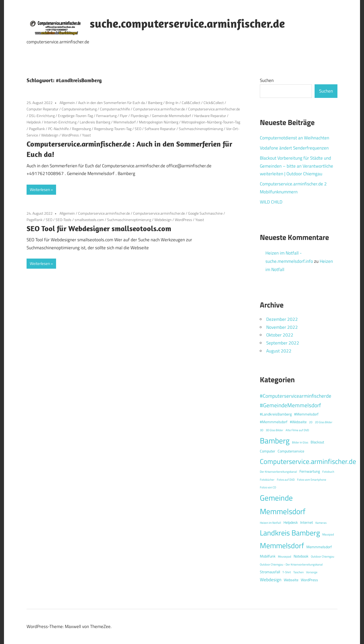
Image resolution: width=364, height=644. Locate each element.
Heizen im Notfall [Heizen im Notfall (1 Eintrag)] (270, 523)
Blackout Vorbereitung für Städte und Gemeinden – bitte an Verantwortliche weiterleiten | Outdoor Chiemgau (297, 166)
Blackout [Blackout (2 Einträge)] (317, 442)
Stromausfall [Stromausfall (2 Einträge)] (270, 572)
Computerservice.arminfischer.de (159, 109)
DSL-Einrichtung (42, 116)
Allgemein (67, 103)
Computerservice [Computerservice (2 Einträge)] (291, 451)
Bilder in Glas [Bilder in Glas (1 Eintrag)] (300, 442)
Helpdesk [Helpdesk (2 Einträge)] (291, 522)
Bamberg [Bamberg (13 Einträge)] (275, 441)
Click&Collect (214, 103)
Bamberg (155, 103)
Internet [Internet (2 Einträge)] (307, 522)
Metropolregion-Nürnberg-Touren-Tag (211, 122)
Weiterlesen (40, 190)
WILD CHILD (271, 202)
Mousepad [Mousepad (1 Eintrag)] (285, 556)
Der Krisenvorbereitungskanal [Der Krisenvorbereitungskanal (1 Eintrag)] (278, 472)
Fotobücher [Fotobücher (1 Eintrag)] (267, 480)
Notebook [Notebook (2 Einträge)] (301, 556)
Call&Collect (191, 103)
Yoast (86, 135)
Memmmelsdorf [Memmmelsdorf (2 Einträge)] (319, 547)
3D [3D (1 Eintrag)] (262, 430)
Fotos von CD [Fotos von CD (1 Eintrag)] (268, 487)
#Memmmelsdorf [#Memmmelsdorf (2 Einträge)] (274, 422)
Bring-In (172, 103)
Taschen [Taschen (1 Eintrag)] (299, 572)
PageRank (37, 129)
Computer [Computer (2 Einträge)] (268, 451)
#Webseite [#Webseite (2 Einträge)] (298, 422)
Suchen (267, 80)
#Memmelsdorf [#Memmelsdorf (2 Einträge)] (306, 414)
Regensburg (81, 129)
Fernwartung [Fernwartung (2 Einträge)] (310, 471)
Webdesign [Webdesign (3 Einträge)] (271, 580)
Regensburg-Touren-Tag (113, 129)
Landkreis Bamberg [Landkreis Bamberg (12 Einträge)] (290, 533)
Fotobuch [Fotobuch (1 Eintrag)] (328, 472)
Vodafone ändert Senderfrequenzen (294, 148)
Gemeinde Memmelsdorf (172, 116)
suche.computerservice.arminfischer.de (187, 23)
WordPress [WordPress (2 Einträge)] (309, 580)
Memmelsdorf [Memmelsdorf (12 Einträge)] (282, 545)
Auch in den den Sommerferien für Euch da (111, 103)
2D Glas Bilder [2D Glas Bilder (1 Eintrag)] (324, 422)
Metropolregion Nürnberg (159, 122)
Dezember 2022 (282, 319)
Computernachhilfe (115, 109)
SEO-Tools (64, 220)
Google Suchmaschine (205, 213)
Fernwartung (106, 116)
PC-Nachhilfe (58, 129)
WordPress (70, 135)
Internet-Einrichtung (60, 122)
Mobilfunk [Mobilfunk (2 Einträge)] (268, 556)
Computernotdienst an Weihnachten (295, 138)
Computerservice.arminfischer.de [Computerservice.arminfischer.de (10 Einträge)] (308, 461)
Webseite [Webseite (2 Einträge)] (291, 580)
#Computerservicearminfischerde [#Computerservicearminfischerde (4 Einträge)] (296, 396)
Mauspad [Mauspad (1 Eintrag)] (328, 534)
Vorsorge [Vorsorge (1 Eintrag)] (312, 572)
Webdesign (50, 135)
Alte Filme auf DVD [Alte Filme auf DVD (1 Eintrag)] (297, 430)
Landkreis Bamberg (95, 122)
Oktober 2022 (280, 335)
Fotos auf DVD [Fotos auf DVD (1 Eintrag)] (286, 480)
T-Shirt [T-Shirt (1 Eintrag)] (287, 572)
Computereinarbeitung (79, 109)
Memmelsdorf (125, 122)
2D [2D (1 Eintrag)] (311, 422)
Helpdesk (34, 122)
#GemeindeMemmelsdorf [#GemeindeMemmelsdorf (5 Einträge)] (290, 405)
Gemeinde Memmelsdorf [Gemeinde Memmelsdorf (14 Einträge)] (283, 504)
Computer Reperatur (43, 109)
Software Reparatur (160, 129)
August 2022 (279, 351)
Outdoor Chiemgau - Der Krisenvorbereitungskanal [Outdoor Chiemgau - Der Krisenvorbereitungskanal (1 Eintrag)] (291, 564)
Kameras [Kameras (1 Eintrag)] (321, 523)
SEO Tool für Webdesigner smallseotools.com (99, 228)
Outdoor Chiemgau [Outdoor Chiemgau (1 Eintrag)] (323, 556)
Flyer (124, 116)
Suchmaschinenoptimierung (201, 129)
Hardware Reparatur (210, 116)
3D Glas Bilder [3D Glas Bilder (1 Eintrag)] (274, 430)
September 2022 (283, 343)
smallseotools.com (89, 220)
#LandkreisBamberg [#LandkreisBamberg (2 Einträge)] (276, 414)
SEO (138, 129)
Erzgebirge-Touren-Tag (75, 116)
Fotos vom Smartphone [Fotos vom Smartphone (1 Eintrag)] (312, 480)
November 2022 (282, 327)
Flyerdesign (140, 116)
